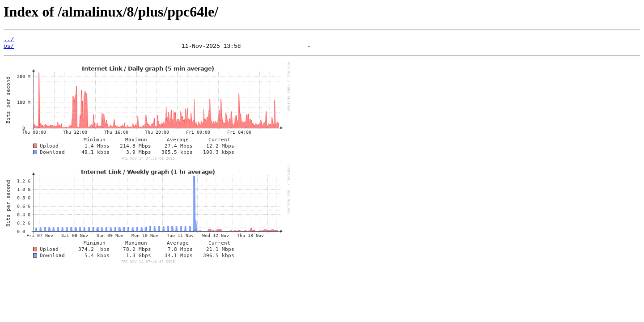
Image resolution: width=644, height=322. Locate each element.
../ (9, 40)
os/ (9, 48)
